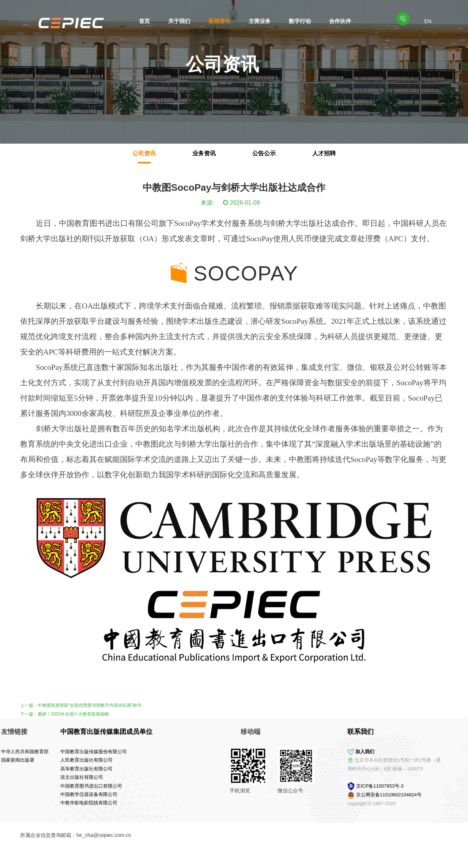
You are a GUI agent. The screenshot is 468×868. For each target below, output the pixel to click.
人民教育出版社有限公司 (36, 760)
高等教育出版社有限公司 (36, 769)
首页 (144, 21)
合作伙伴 (340, 21)
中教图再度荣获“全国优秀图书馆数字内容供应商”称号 (90, 705)
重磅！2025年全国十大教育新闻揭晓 (73, 714)
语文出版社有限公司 (31, 777)
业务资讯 (204, 153)
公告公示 (264, 153)
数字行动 (300, 21)
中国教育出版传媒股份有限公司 (43, 752)
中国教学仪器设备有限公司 (38, 794)
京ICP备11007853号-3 (430, 786)
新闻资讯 (219, 21)
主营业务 (260, 21)
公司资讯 (144, 153)
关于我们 (179, 21)
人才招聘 (324, 153)
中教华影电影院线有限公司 (38, 803)
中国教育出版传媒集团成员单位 (56, 732)
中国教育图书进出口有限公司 (41, 786)
